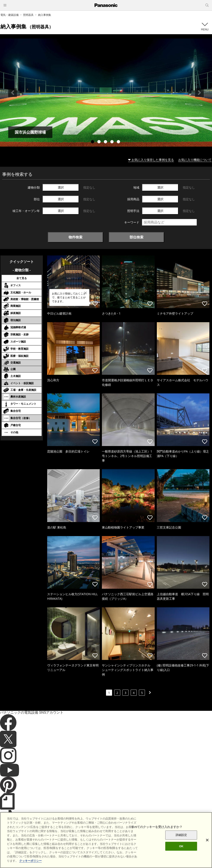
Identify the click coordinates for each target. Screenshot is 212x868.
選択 (61, 187)
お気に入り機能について (195, 160)
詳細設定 (181, 843)
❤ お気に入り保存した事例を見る (151, 160)
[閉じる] (207, 848)
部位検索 (137, 237)
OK (181, 854)
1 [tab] (93, 142)
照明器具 (28, 15)
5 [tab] (119, 142)
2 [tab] (100, 142)
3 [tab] (106, 142)
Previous (13, 93)
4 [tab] (112, 142)
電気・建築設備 (10, 15)
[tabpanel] (106, 93)
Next (199, 93)
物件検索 (75, 237)
